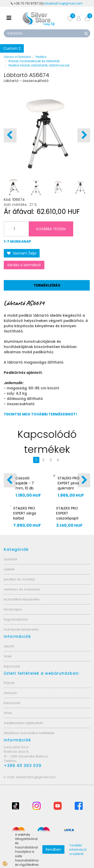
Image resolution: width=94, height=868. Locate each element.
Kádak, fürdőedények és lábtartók (34, 61)
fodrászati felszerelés (21, 629)
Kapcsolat (12, 703)
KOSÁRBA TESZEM (51, 229)
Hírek (8, 713)
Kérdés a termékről (24, 265)
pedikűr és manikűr (19, 579)
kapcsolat (12, 666)
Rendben (53, 849)
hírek (8, 656)
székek (9, 569)
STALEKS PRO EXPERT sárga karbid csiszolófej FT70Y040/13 (25, 518)
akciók (9, 646)
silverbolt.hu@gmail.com (64, 3)
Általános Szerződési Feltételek (29, 733)
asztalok (10, 559)
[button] (84, 135)
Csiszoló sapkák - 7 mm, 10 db (25, 483)
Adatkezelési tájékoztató (24, 723)
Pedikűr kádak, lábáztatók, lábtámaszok (39, 65)
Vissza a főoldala (17, 57)
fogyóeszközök (16, 619)
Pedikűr (41, 57)
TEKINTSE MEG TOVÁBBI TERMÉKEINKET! (40, 414)
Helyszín (10, 693)
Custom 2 (12, 48)
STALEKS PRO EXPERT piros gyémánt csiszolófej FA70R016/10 (69, 488)
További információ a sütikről (78, 850)
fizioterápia (13, 609)
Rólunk (9, 683)
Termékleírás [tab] (47, 285)
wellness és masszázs (22, 589)
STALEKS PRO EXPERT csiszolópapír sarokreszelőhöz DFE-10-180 (70, 518)
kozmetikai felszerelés (22, 599)
